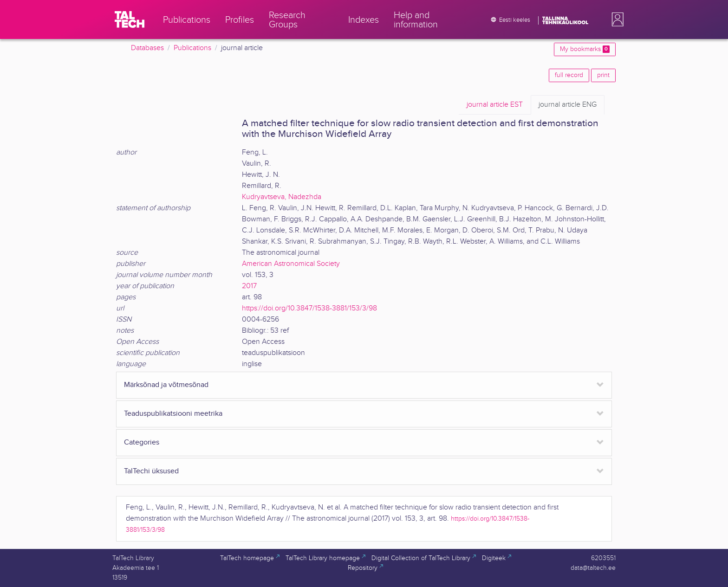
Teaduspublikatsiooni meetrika (173, 414)
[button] (616, 19)
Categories (142, 442)
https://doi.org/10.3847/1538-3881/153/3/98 (309, 308)
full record (569, 75)
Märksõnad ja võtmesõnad (166, 385)
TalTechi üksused (151, 471)
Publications (192, 48)
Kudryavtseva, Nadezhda (282, 197)
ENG (568, 105)
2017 (249, 286)
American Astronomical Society (291, 264)
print (603, 75)
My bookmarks (585, 49)
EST (495, 105)
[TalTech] (130, 19)
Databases (147, 48)
